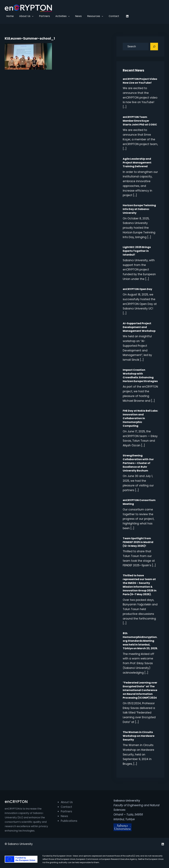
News (64, 816)
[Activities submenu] (69, 16)
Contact (66, 807)
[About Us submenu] (33, 16)
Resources (94, 16)
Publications (69, 821)
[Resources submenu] (102, 16)
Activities (61, 16)
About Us (25, 16)
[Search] (154, 47)
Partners (66, 811)
